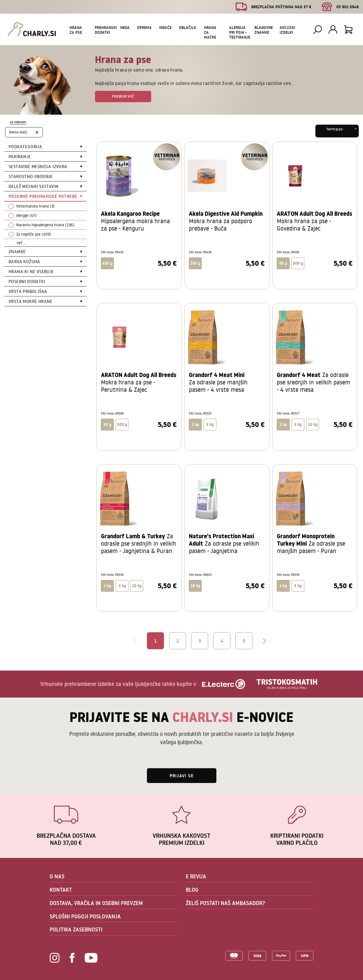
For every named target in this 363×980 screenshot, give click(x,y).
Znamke (17, 252)
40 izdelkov (18, 122)
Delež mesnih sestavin (33, 186)
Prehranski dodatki (106, 30)
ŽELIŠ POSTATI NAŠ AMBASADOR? (225, 903)
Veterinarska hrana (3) (35, 206)
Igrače (165, 28)
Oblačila (188, 28)
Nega (125, 28)
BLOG (192, 890)
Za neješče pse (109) (34, 234)
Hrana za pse (76, 30)
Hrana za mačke (210, 32)
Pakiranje (20, 156)
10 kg (313, 424)
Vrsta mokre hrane (30, 301)
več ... (22, 243)
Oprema (144, 28)
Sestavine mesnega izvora (38, 166)
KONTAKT (61, 890)
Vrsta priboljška (28, 291)
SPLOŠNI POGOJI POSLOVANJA (85, 916)
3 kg (210, 424)
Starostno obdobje (31, 176)
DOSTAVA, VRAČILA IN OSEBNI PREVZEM (96, 903)
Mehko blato (18, 132)
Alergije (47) (26, 215)
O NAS (57, 876)
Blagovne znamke (264, 30)
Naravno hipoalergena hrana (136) (45, 225)
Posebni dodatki (27, 281)
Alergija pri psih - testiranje (240, 32)
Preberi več (123, 96)
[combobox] (337, 131)
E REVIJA (196, 876)
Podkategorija (25, 146)
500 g (298, 263)
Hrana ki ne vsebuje (31, 271)
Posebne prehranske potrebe (43, 196)
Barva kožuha (24, 261)
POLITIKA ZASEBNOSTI (76, 929)
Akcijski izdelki (287, 30)
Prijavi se (182, 776)
